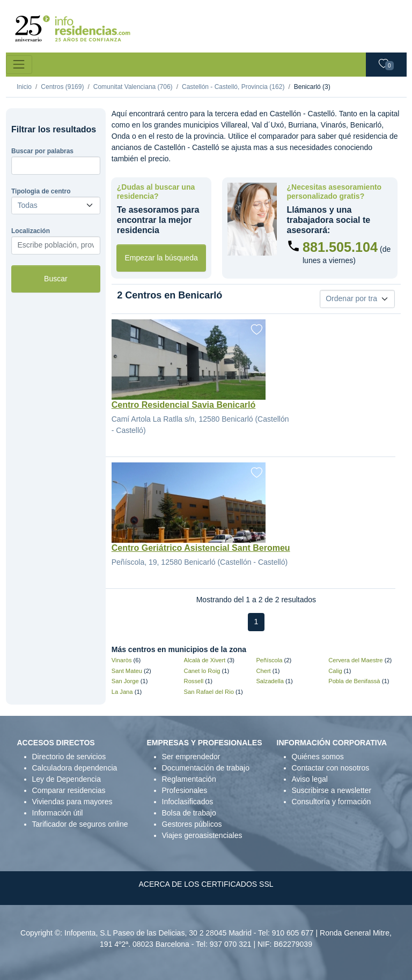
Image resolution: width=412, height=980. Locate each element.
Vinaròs (122, 660)
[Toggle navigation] (19, 65)
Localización (31, 231)
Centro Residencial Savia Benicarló (184, 405)
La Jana (122, 692)
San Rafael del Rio (209, 692)
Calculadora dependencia (75, 768)
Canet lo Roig (202, 671)
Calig (335, 671)
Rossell (194, 681)
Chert (263, 671)
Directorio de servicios (69, 757)
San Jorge (125, 681)
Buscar (56, 279)
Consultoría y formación (332, 802)
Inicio (24, 87)
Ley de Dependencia (67, 779)
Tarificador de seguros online (80, 824)
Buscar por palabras (42, 151)
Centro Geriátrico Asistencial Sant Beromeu (201, 548)
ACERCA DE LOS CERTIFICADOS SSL (206, 884)
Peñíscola (269, 660)
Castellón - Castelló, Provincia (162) (233, 87)
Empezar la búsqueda (161, 258)
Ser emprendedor (191, 757)
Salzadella (270, 681)
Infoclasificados (188, 802)
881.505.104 (340, 247)
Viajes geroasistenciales (202, 835)
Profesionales (185, 790)
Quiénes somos (318, 757)
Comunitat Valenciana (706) (133, 87)
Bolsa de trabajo (189, 813)
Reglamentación (189, 779)
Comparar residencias (69, 790)
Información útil (58, 813)
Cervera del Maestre (355, 660)
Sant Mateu (127, 671)
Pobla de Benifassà (354, 681)
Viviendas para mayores (72, 802)
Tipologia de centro (41, 191)
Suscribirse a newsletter (332, 790)
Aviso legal (310, 779)
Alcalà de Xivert (205, 660)
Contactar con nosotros (331, 768)
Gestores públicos (192, 824)
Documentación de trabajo (206, 768)
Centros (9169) (62, 87)
